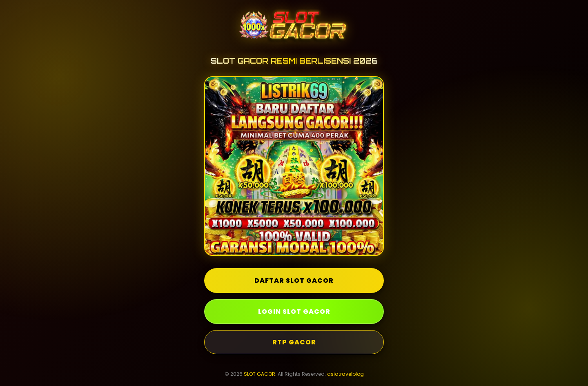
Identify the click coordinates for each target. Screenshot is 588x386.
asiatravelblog (345, 374)
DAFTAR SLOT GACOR (294, 281)
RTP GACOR (294, 342)
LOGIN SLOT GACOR (294, 312)
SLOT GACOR (259, 374)
